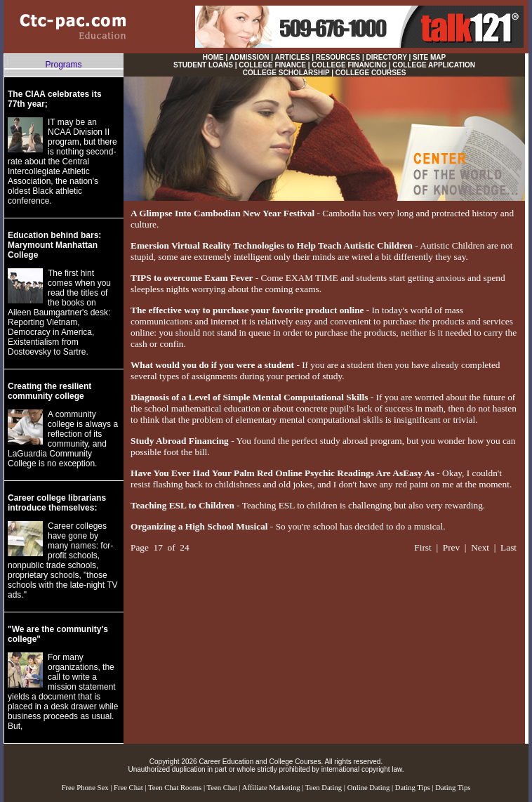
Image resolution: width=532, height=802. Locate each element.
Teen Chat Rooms (175, 788)
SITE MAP (429, 57)
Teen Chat (222, 788)
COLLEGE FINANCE (272, 65)
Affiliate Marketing (271, 788)
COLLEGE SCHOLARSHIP (286, 73)
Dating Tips (413, 788)
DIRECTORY (387, 57)
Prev (451, 547)
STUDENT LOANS (203, 65)
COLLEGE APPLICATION (434, 65)
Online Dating (369, 788)
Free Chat (128, 788)
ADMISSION (250, 57)
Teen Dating (324, 788)
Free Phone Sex (85, 788)
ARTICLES (292, 57)
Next (480, 547)
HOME (213, 57)
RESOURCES (338, 57)
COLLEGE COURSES (371, 73)
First (423, 547)
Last (508, 547)
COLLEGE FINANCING (349, 65)
